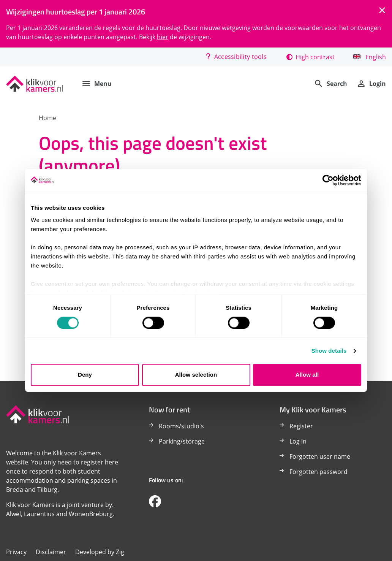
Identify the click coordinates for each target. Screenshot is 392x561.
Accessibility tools (236, 57)
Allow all (307, 375)
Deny (85, 375)
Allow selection (196, 375)
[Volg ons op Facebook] (155, 502)
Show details (329, 351)
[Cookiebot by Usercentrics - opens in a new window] (328, 180)
